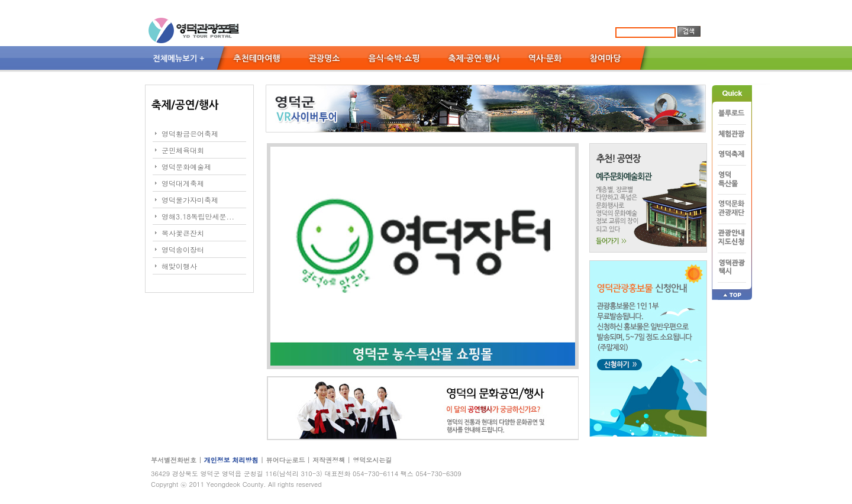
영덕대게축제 (183, 183)
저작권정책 (329, 460)
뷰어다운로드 (285, 460)
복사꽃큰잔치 (183, 233)
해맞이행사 (179, 266)
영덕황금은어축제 (190, 133)
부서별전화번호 (174, 460)
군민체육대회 (183, 150)
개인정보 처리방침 (232, 460)
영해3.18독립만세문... (198, 216)
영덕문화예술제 (186, 167)
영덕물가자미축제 (190, 200)
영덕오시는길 (372, 460)
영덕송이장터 (183, 249)
